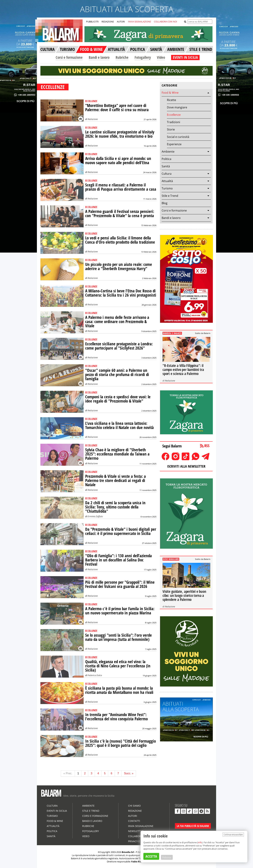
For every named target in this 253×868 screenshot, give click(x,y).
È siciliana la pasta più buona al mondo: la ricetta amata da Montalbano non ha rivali (119, 690)
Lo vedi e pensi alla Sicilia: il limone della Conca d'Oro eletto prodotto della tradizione (120, 240)
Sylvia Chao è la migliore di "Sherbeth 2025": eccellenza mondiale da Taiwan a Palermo (117, 454)
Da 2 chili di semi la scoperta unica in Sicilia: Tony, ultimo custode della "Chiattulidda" (115, 507)
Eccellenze (174, 115)
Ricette (171, 100)
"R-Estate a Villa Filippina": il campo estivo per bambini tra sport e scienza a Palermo (183, 370)
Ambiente (168, 152)
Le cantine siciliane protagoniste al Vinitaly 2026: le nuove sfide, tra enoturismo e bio (120, 134)
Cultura (167, 174)
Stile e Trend (170, 196)
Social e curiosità (178, 137)
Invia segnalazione (141, 826)
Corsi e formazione (69, 57)
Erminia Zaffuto (95, 516)
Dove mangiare (177, 107)
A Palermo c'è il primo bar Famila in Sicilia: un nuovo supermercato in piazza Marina (120, 611)
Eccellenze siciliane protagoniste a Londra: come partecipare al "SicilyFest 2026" (119, 346)
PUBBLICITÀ (92, 22)
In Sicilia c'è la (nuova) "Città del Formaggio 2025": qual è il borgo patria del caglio (121, 743)
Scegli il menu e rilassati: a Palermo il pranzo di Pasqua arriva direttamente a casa (121, 187)
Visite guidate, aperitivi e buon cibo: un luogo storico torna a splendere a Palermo (184, 595)
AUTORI (121, 22)
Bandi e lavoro (99, 57)
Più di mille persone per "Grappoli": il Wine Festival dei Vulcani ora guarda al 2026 (120, 584)
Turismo (167, 188)
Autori (133, 816)
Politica (166, 159)
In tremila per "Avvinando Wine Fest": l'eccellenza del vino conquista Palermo (116, 717)
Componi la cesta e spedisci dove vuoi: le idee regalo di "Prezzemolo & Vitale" (118, 399)
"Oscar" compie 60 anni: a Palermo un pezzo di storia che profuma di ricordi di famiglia (117, 375)
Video (161, 57)
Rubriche (122, 57)
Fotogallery (143, 57)
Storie (171, 129)
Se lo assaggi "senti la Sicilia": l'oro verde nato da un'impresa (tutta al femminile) (119, 637)
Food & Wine (170, 93)
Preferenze (167, 857)
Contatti (134, 821)
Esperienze (174, 144)
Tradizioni (173, 122)
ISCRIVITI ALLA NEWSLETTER (186, 466)
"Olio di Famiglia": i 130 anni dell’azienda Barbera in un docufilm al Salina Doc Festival (119, 560)
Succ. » (129, 773)
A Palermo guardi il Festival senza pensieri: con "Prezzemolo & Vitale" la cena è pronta (120, 214)
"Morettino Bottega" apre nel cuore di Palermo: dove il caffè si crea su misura (117, 108)
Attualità (167, 181)
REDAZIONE (108, 22)
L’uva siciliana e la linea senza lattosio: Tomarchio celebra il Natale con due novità (119, 425)
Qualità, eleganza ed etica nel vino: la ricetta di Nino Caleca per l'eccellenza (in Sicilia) (118, 666)
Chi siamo (134, 806)
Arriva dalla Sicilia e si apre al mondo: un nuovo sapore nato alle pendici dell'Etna (118, 161)
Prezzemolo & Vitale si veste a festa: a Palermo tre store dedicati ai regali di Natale (116, 480)
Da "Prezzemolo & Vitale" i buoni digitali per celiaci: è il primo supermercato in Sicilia (121, 531)
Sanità (166, 166)
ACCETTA (151, 856)
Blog (165, 203)
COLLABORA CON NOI (166, 22)
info (200, 842)
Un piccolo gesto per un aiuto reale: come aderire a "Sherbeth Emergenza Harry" (119, 267)
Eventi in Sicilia (57, 811)
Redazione (93, 119)
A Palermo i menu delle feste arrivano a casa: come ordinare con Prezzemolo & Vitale (117, 322)
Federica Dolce (95, 675)
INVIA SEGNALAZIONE (139, 22)
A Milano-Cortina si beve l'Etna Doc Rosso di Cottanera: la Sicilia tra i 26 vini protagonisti (121, 293)
